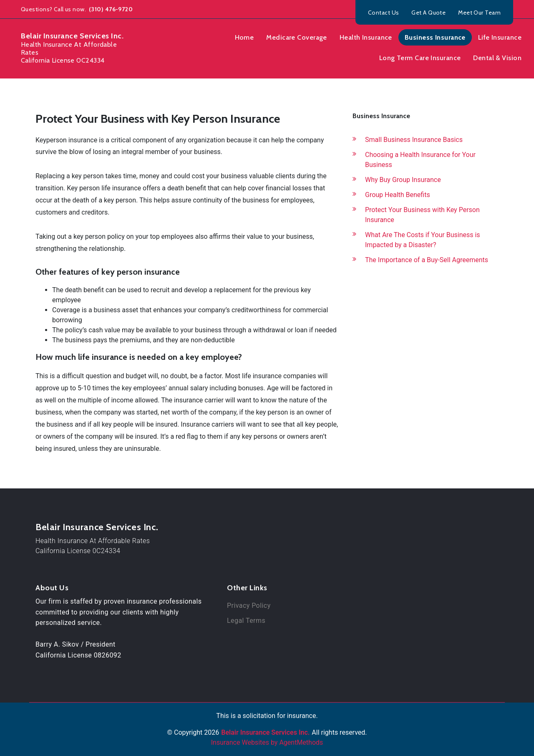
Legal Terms (246, 621)
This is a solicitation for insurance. (267, 716)
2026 (212, 732)
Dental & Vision (497, 58)
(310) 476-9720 (110, 9)
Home (244, 37)
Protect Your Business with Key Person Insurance (422, 215)
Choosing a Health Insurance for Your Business (420, 160)
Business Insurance (435, 37)
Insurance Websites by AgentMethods (267, 742)
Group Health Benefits (398, 195)
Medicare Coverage (296, 37)
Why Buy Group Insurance (403, 180)
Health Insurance (366, 37)
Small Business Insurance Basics (414, 140)
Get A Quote (428, 13)
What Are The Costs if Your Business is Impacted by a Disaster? (423, 240)
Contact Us (383, 13)
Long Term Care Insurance (420, 58)
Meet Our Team (479, 13)
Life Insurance (500, 37)
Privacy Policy (249, 606)
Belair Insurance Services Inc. (97, 527)
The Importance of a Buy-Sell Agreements (427, 260)
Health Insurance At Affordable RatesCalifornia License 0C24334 (93, 546)
